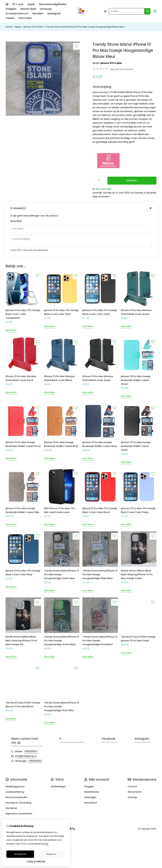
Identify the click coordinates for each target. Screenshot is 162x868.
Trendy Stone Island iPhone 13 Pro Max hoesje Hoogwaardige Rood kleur (100, 597)
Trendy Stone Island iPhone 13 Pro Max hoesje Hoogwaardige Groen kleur (62, 597)
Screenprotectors (17, 13)
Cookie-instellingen (36, 861)
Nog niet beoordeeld (121, 69)
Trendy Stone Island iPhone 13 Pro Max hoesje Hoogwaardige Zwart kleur (62, 531)
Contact (132, 743)
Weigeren (51, 854)
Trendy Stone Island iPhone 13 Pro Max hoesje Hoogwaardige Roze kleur (62, 663)
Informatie (25, 18)
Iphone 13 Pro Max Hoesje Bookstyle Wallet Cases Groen (136, 337)
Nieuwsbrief (91, 759)
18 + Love (18, 4)
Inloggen (89, 743)
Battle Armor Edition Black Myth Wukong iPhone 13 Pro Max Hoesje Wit (21, 597)
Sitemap (132, 754)
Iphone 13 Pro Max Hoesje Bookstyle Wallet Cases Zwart (136, 403)
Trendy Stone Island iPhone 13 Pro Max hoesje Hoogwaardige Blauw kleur (85, 27)
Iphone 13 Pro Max (33, 27)
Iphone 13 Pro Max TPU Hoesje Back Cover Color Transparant (23, 271)
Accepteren (20, 854)
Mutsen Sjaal (28, 9)
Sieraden (38, 13)
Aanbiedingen (58, 743)
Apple (31, 4)
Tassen (10, 18)
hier (47, 844)
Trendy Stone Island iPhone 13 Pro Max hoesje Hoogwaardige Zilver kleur (100, 531)
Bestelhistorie (92, 749)
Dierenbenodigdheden (53, 4)
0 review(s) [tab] (81, 208)
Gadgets (11, 9)
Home (9, 27)
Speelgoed (54, 13)
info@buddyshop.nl (26, 713)
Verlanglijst (90, 754)
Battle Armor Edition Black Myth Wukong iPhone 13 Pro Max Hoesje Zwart (137, 531)
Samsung (46, 9)
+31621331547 (31, 708)
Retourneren (135, 749)
